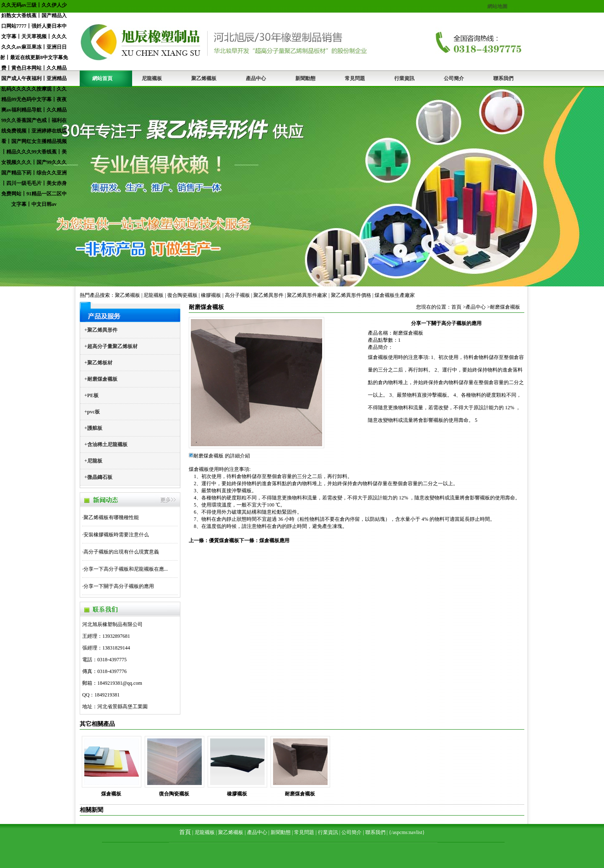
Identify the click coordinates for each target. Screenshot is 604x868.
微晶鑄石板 (100, 477)
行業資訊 (404, 78)
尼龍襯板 (152, 78)
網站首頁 (102, 78)
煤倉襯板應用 (274, 541)
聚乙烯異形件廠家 (307, 295)
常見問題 (355, 78)
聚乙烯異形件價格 (351, 295)
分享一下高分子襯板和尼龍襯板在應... (126, 569)
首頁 (456, 307)
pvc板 (94, 412)
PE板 (93, 395)
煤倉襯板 (111, 794)
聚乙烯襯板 (204, 78)
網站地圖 (497, 6)
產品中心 (256, 78)
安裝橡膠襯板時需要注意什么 (116, 535)
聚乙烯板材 (100, 363)
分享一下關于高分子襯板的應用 (119, 586)
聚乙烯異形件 (268, 295)
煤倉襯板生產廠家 (395, 295)
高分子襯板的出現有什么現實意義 (121, 552)
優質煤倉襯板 (224, 541)
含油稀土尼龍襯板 (107, 444)
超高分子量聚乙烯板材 (112, 346)
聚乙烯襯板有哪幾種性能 (111, 517)
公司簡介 (454, 78)
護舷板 (95, 428)
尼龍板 (95, 461)
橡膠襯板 (211, 295)
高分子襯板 (237, 295)
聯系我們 (503, 78)
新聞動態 (305, 78)
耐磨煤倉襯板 (102, 379)
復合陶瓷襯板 (182, 295)
